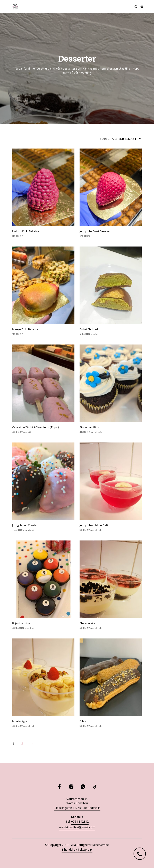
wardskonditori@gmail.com (77, 827)
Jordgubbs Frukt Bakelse (95, 231)
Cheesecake (87, 623)
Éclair (83, 721)
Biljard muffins (21, 623)
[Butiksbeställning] (115, 139)
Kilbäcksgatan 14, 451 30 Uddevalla (77, 808)
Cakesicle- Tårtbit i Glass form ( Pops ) (35, 427)
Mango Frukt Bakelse (25, 329)
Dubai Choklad (89, 329)
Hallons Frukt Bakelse (26, 231)
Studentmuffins (89, 427)
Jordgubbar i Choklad (25, 525)
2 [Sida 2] (22, 744)
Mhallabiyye (20, 721)
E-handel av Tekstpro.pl (77, 849)
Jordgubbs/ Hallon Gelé (94, 525)
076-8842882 (80, 821)
